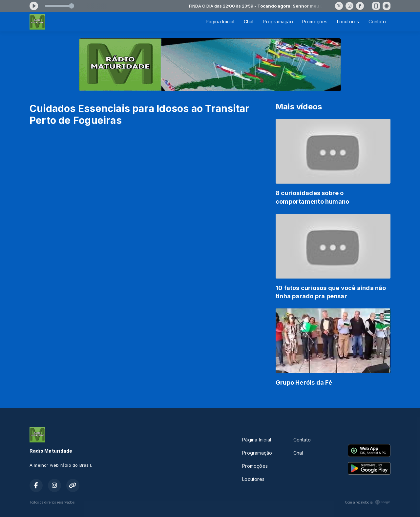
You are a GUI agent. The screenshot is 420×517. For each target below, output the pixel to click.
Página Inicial (220, 22)
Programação (278, 22)
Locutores (348, 22)
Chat (249, 22)
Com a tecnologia (368, 502)
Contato (377, 22)
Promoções (315, 22)
